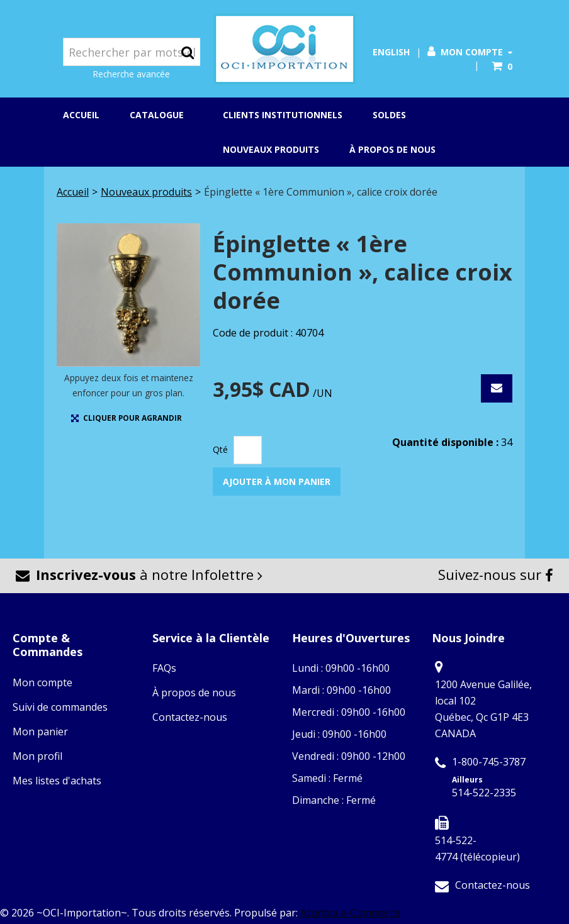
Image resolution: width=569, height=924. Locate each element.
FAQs (164, 668)
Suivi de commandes (60, 707)
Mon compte (470, 52)
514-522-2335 (484, 793)
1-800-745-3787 (489, 762)
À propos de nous (392, 149)
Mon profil (37, 756)
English (391, 52)
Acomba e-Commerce (350, 913)
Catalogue (161, 116)
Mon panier (40, 732)
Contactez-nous (190, 717)
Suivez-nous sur (496, 574)
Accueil (81, 115)
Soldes (389, 115)
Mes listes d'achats (57, 781)
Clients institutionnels (283, 115)
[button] (502, 66)
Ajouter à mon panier (277, 481)
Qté (220, 449)
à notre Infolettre (139, 574)
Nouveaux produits (271, 149)
